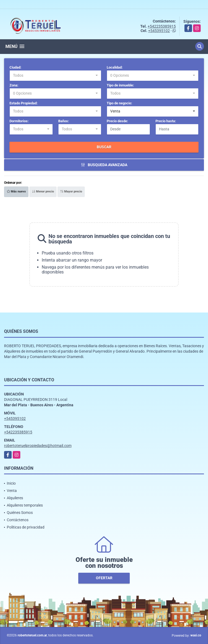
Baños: (64, 121)
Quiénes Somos (20, 513)
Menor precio (43, 191)
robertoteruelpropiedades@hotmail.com (38, 446)
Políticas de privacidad (26, 527)
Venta (12, 491)
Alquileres (15, 498)
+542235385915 (162, 26)
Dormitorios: (19, 121)
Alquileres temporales (25, 505)
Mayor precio (71, 191)
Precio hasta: (166, 121)
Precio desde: (117, 121)
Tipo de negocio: (119, 103)
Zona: (14, 85)
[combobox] (55, 76)
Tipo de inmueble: (120, 85)
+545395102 (159, 31)
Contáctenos (18, 520)
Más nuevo (16, 191)
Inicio (11, 483)
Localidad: (115, 67)
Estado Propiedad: (24, 103)
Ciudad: (15, 67)
